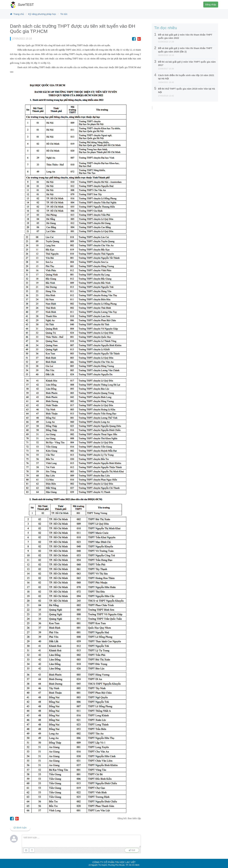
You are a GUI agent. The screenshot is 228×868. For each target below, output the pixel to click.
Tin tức (64, 14)
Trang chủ (19, 14)
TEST (26, 5)
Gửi (132, 850)
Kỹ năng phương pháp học (42, 14)
